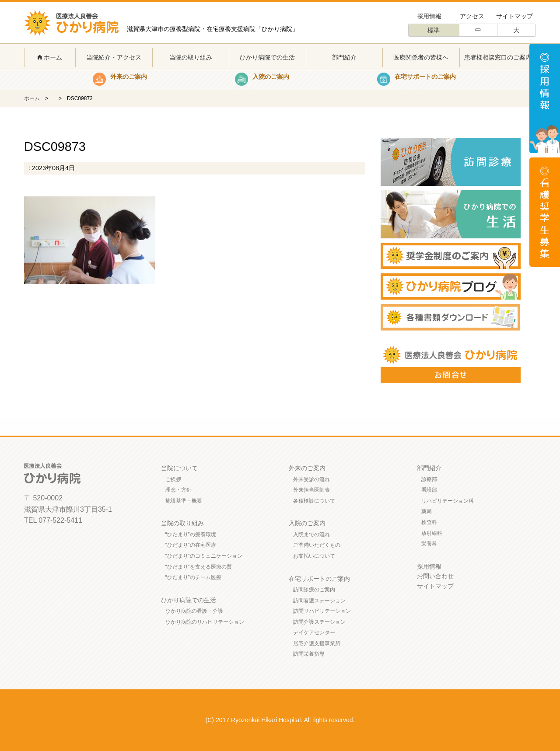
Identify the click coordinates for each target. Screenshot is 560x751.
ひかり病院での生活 (267, 57)
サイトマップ (514, 16)
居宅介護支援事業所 (317, 643)
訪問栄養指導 (309, 654)
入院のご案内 (307, 523)
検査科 (429, 522)
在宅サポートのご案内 (319, 579)
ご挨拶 (173, 479)
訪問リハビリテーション (322, 611)
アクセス (472, 16)
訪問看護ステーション (319, 601)
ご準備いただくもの (317, 545)
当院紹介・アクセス (114, 57)
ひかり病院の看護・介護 (194, 611)
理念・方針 (178, 490)
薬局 (427, 511)
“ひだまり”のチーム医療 (193, 577)
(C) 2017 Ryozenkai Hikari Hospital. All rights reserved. (280, 720)
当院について (179, 468)
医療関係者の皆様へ (421, 57)
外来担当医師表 (311, 490)
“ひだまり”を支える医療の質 (199, 567)
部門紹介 (344, 57)
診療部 (429, 479)
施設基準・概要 (184, 501)
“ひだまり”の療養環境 (191, 534)
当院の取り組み (191, 57)
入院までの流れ (311, 534)
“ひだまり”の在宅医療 (191, 545)
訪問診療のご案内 (314, 590)
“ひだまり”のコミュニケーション (204, 556)
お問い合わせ (435, 576)
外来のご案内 (307, 468)
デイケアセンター (314, 632)
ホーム (50, 57)
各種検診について (314, 501)
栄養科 (429, 544)
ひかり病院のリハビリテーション (205, 622)
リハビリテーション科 (448, 501)
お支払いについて (314, 556)
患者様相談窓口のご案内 (498, 57)
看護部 (429, 490)
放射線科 (432, 533)
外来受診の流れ (311, 479)
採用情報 (429, 16)
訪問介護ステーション (319, 622)
